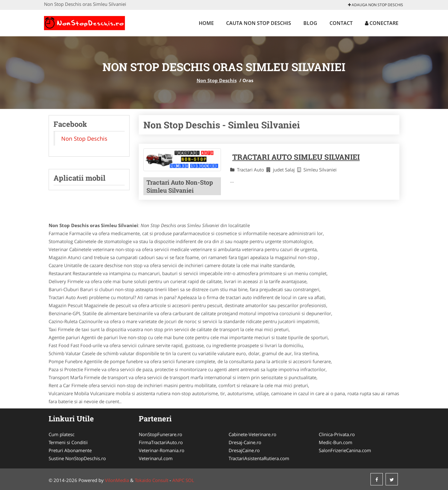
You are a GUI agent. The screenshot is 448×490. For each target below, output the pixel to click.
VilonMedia (117, 480)
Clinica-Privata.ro (337, 434)
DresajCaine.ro (244, 450)
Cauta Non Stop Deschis (259, 23)
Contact (341, 23)
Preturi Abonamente (70, 450)
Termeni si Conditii (68, 442)
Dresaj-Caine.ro (245, 442)
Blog (310, 23)
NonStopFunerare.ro (160, 434)
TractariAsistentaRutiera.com (259, 458)
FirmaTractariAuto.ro (161, 442)
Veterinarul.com (156, 458)
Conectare (382, 23)
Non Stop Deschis (217, 80)
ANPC (178, 480)
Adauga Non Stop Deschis (376, 5)
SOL (190, 480)
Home (206, 23)
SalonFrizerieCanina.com (345, 450)
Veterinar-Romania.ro (162, 450)
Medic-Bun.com (336, 442)
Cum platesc (62, 434)
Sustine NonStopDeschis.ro (77, 458)
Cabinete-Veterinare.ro (252, 434)
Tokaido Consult (152, 480)
